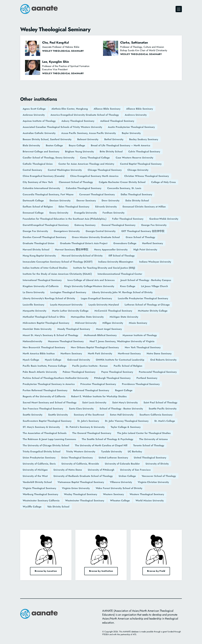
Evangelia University (86, 213)
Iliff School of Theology (122, 256)
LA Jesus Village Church (154, 286)
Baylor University (131, 133)
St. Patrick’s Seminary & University (85, 427)
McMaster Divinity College (153, 311)
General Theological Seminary (118, 225)
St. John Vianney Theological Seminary (127, 421)
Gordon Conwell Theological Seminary (44, 237)
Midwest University (86, 323)
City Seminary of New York (38, 182)
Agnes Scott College (34, 109)
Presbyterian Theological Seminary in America (49, 384)
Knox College (128, 286)
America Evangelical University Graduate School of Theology (85, 115)
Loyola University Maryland (104, 305)
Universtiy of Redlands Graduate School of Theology (83, 476)
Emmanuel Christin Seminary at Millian (144, 207)
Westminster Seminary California (41, 500)
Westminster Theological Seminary (85, 500)
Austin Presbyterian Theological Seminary (131, 127)
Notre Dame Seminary (159, 353)
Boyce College (77, 145)
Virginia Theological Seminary (39, 488)
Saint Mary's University (125, 402)
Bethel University (114, 139)
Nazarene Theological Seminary (66, 341)
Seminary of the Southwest (89, 415)
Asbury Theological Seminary (78, 121)
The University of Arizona (153, 439)
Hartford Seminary (153, 243)
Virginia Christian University (153, 482)
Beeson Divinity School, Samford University (47, 139)
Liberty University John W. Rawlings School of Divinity (122, 292)
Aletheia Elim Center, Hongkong (70, 109)
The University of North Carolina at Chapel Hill (101, 445)
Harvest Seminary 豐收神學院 (72, 249)
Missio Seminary (138, 323)
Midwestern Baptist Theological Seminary (46, 323)
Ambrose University (34, 115)
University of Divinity (157, 464)
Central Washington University (65, 170)
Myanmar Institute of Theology (140, 335)
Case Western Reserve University (134, 158)
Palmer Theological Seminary (79, 372)
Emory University (59, 213)
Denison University (60, 200)
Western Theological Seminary (147, 494)
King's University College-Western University (89, 286)
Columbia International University (41, 188)
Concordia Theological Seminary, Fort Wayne (48, 194)
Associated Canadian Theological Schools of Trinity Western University (62, 127)
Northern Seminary (71, 353)
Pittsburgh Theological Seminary (112, 378)
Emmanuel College (33, 213)
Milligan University (113, 323)
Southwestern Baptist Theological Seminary (47, 421)
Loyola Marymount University (66, 305)
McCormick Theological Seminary (113, 311)
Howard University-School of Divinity (82, 256)
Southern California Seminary (156, 415)
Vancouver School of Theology (159, 476)
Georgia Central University (101, 231)
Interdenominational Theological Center (120, 274)
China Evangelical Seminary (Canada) (44, 176)
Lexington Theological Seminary (68, 292)
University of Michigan (35, 470)
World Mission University (150, 500)
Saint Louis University (94, 402)
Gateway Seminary (85, 225)
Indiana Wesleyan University (155, 262)
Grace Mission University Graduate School (96, 237)
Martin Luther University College (70, 311)
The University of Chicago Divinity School (46, 445)
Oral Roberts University (163, 360)
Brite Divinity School (111, 151)
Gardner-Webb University (164, 219)
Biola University (31, 145)
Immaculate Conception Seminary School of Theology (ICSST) (58, 262)
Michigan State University (124, 317)
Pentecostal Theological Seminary (158, 372)
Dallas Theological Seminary (136, 194)
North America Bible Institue (39, 353)
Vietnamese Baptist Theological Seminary (81, 482)
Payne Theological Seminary (117, 372)
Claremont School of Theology (76, 182)
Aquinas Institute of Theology (39, 121)
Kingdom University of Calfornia (41, 286)
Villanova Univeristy (121, 482)
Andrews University (136, 115)
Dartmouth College (33, 200)
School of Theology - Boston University (121, 409)
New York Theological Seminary (143, 347)
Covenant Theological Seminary (97, 194)
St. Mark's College (165, 421)
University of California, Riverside (80, 464)
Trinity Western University (81, 451)
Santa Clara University (81, 409)
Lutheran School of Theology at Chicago (147, 305)
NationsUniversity (32, 341)
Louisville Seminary (33, 305)
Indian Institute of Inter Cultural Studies (45, 268)
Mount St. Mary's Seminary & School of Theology (50, 335)
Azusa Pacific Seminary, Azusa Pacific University (89, 133)
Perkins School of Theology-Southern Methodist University (56, 378)
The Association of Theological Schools (45, 433)
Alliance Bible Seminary (107, 109)
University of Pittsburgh (101, 470)
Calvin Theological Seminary (144, 151)
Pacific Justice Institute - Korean (90, 366)
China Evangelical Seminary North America (94, 176)
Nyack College (31, 360)
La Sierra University (34, 292)
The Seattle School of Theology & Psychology (107, 439)
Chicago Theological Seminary (105, 170)
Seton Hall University (122, 415)
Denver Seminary (86, 200)
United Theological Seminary (150, 458)
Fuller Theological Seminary (128, 219)
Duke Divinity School (137, 200)
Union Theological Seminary (77, 458)
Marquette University (34, 311)
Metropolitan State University (87, 317)
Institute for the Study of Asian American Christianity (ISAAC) (57, 274)
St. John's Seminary (88, 421)
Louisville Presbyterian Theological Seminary (143, 298)
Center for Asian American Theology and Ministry (86, 164)
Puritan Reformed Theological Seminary (45, 390)
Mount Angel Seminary (109, 329)
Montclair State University (37, 329)
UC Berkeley (135, 451)
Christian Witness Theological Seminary (147, 176)
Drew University (111, 200)
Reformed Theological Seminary (91, 390)
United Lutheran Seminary (113, 458)
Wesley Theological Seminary (81, 494)
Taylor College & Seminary (126, 427)
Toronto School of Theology (149, 445)
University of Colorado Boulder (122, 464)
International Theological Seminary (42, 280)
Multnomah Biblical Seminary (100, 335)
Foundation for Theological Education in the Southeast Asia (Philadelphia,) (64, 219)
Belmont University (88, 139)
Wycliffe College (32, 507)
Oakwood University (79, 360)
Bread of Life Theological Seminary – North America (120, 145)
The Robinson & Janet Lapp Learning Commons (49, 439)
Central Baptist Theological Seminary (141, 164)
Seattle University (33, 415)
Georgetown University (67, 231)
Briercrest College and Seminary (41, 151)
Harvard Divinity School (36, 249)
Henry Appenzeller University (111, 249)
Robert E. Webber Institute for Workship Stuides (99, 396)
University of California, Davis (39, 464)
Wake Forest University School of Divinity (119, 488)
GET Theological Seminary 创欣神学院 (143, 231)
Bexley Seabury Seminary (144, 139)
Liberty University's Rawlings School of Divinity (49, 298)
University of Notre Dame (68, 470)
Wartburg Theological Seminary (40, 494)
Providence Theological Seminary (141, 384)
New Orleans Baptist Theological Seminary (95, 347)
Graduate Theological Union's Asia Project (84, 243)
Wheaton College (120, 500)
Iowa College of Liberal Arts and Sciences (91, 280)
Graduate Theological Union (38, 243)
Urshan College (127, 476)
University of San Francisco (135, 470)
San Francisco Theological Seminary (43, 409)
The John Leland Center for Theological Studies (144, 433)
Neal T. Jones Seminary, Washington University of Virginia (122, 341)
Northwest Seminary (129, 353)
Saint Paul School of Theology (160, 402)
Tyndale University (112, 451)
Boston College (54, 145)
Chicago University (138, 170)
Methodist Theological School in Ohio (44, 317)
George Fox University (154, 225)
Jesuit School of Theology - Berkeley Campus (146, 280)
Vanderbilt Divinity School (37, 482)
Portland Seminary (147, 378)
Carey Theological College (95, 158)
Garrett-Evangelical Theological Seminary (46, 225)
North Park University (100, 353)
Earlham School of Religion (38, 207)
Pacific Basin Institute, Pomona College (45, 366)
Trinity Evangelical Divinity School (42, 451)
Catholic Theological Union (38, 164)
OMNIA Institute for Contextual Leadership (120, 360)
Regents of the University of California (44, 396)
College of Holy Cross (163, 182)
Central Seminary (32, 170)
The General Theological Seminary (92, 433)
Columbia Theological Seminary (84, 188)
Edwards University (106, 207)
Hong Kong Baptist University (39, 256)
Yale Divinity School (58, 507)
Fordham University (114, 213)
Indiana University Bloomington (116, 262)
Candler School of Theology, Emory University (49, 158)
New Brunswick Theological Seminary (44, 347)
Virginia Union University (76, 488)
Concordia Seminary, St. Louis (124, 188)
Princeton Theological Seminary (98, 384)
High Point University (145, 249)
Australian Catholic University (39, 133)
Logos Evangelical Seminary (96, 298)
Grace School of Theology (140, 237)
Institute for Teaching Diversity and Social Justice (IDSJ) (104, 268)
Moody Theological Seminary (74, 329)
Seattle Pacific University (163, 409)
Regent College (124, 390)
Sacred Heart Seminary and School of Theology (50, 402)
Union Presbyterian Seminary (39, 458)
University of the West (35, 476)
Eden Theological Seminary (74, 207)
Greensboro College (125, 243)
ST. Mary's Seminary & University (41, 427)
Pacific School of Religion (128, 366)
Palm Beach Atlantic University (40, 372)
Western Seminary (113, 494)
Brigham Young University (79, 151)
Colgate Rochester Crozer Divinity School (122, 182)
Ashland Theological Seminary (117, 121)
